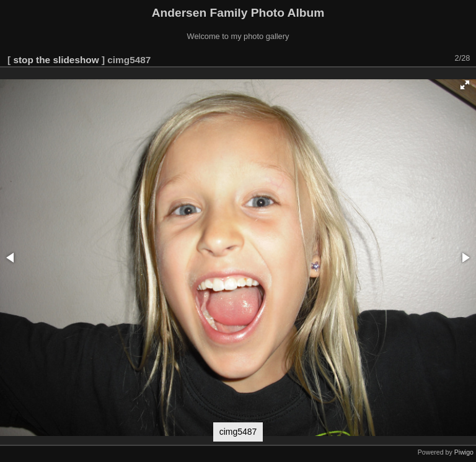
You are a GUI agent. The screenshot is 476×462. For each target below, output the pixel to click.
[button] (465, 85)
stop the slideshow (56, 60)
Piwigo (464, 452)
